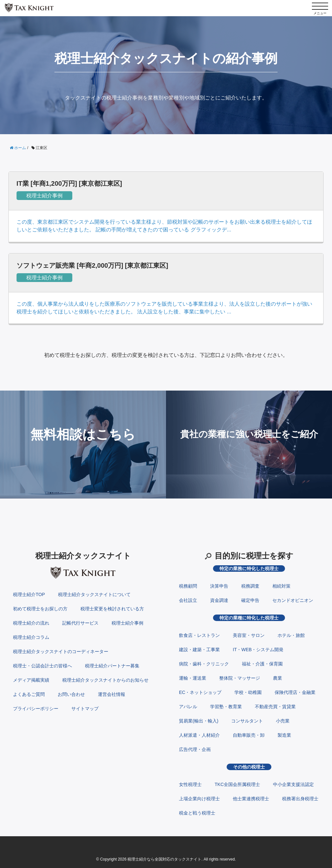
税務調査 (250, 586)
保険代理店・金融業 (295, 692)
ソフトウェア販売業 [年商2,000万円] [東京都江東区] (92, 265)
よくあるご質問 (29, 694)
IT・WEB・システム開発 (258, 650)
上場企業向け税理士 (199, 799)
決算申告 (219, 586)
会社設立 (188, 600)
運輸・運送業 (193, 678)
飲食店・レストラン (199, 635)
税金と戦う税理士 (197, 813)
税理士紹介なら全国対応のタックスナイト (164, 859)
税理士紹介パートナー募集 (112, 666)
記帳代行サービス (80, 623)
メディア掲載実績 (31, 680)
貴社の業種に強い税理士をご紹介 (249, 434)
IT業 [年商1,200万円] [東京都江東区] (69, 183)
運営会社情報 (112, 694)
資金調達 (219, 600)
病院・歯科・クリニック (204, 664)
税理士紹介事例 (44, 196)
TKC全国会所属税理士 (237, 784)
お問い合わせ (71, 694)
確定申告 (250, 600)
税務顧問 (188, 586)
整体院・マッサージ (240, 678)
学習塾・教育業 (226, 707)
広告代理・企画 (195, 749)
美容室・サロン (249, 635)
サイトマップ (85, 709)
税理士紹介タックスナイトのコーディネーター (61, 651)
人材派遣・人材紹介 (199, 735)
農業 (278, 678)
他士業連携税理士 (251, 799)
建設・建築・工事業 (199, 650)
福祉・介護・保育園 (262, 664)
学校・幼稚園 (248, 692)
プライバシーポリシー (36, 709)
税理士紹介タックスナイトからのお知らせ (105, 680)
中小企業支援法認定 (293, 784)
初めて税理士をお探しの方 (40, 609)
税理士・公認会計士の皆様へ (42, 666)
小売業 (283, 721)
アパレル (188, 707)
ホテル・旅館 (291, 635)
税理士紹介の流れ (31, 623)
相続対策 (281, 586)
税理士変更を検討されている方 (112, 609)
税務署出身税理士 (300, 799)
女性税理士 (190, 784)
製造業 (284, 735)
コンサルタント (247, 721)
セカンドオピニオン (293, 600)
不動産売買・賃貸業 (275, 707)
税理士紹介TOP (29, 594)
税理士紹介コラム (31, 637)
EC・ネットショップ (200, 692)
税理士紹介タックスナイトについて (94, 594)
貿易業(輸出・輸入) (199, 721)
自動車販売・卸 (249, 735)
